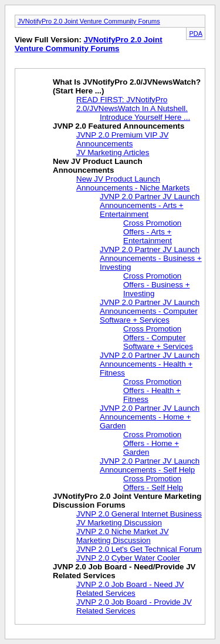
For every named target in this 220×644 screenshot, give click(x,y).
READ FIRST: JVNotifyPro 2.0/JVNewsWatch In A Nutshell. (132, 104)
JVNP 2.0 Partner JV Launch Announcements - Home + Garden (150, 417)
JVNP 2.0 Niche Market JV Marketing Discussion (123, 536)
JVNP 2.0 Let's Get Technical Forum (139, 549)
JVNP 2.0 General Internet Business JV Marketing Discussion (139, 518)
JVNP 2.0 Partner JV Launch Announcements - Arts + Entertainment (150, 205)
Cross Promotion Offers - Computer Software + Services (158, 338)
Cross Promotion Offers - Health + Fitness (152, 390)
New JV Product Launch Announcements (98, 166)
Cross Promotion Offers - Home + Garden (152, 443)
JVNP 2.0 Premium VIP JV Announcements (122, 139)
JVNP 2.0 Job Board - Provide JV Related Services (134, 606)
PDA (196, 33)
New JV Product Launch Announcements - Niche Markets (133, 183)
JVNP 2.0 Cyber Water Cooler (128, 558)
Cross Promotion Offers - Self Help (153, 483)
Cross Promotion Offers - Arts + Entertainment (152, 232)
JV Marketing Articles (113, 152)
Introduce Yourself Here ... (145, 117)
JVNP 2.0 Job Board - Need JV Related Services (130, 589)
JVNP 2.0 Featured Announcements (119, 126)
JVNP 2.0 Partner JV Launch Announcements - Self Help (150, 465)
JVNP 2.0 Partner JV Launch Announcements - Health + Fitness (150, 364)
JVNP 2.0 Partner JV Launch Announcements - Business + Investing (151, 258)
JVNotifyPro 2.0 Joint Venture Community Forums (89, 21)
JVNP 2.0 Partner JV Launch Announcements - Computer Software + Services (150, 311)
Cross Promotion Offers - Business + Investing (156, 285)
